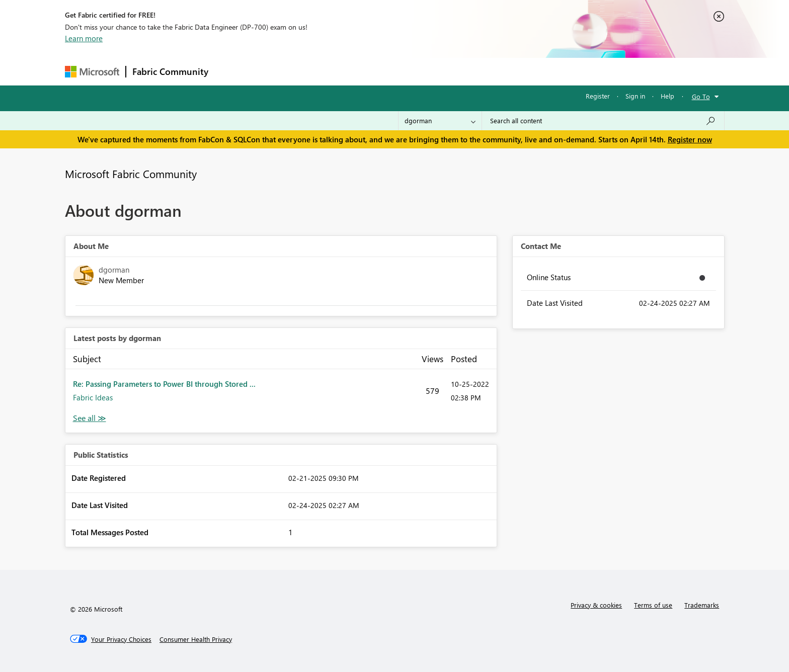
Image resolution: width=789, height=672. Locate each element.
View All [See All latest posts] (90, 418)
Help (667, 96)
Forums (231, 71)
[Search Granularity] (440, 121)
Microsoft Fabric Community (131, 174)
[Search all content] (603, 121)
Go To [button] (701, 96)
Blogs (407, 71)
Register (598, 96)
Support (488, 71)
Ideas (317, 71)
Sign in (635, 96)
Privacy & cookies (596, 605)
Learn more (84, 38)
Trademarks (702, 605)
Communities (362, 71)
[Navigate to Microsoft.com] (92, 72)
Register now (690, 139)
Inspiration (275, 71)
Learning (445, 71)
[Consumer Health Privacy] (196, 639)
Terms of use (653, 605)
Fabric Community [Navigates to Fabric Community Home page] (170, 71)
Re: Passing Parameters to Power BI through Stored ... (164, 384)
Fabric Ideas (93, 397)
